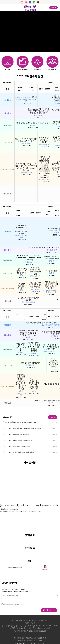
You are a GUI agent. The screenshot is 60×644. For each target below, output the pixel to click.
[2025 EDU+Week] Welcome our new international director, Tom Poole (30, 505)
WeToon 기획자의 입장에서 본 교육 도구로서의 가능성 (26, 140)
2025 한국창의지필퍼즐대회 (31, 363)
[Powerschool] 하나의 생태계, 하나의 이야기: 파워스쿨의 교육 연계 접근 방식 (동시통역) (39, 111)
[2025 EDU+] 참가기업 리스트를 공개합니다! (18, 452)
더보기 (53, 417)
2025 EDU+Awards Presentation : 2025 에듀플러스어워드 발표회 (21, 228)
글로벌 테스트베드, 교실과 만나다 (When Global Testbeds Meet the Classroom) (28, 257)
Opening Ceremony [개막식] (26, 97)
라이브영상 (30, 463)
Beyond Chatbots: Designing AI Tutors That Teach (53, 363)
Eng (53, 8)
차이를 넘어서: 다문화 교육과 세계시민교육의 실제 (21, 347)
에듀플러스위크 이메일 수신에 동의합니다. (14, 604)
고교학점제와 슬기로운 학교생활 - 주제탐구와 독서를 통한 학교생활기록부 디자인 (28, 333)
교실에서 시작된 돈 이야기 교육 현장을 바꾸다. (21, 271)
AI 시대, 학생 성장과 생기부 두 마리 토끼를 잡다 (33, 123)
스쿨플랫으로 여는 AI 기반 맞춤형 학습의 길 (51, 258)
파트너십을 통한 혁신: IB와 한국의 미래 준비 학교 (35, 285)
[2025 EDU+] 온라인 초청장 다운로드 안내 (18, 440)
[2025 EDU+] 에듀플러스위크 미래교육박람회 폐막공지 (22, 428)
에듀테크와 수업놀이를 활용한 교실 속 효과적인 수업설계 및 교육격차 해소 (34, 384)
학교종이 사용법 (51, 271)
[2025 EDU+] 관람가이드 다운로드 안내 (17, 446)
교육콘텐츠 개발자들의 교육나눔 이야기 (21, 286)
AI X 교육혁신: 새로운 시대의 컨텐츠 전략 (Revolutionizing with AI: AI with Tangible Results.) (26, 167)
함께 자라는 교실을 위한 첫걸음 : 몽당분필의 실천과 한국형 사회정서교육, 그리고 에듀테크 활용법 (21, 383)
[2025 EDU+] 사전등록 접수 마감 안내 (16, 434)
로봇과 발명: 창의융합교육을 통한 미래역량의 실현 (35, 271)
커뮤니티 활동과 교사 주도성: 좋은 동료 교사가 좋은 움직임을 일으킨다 (34, 347)
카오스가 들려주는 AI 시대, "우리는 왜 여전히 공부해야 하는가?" (51, 347)
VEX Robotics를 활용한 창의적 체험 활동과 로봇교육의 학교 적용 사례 (51, 285)
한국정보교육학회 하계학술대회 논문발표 (28, 299)
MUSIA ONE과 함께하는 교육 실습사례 (44, 140)
